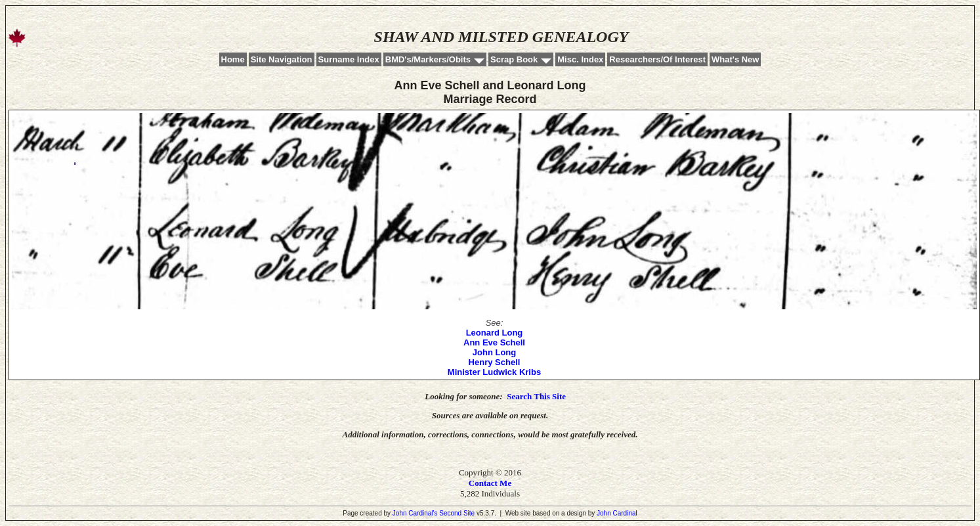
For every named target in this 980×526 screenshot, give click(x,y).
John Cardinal (617, 513)
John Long (494, 352)
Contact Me (490, 483)
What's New (735, 59)
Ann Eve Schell (494, 342)
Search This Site (536, 396)
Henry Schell (495, 362)
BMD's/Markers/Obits (428, 59)
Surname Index (349, 59)
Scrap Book (514, 59)
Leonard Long (495, 333)
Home (233, 59)
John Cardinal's (415, 513)
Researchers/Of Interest (657, 59)
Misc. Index (580, 59)
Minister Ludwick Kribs (494, 372)
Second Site (457, 513)
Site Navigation (282, 59)
